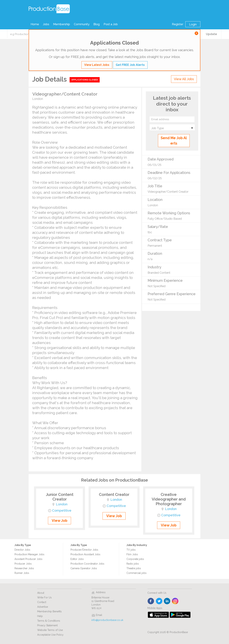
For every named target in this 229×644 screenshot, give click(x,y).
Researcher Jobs (24, 568)
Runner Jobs (22, 573)
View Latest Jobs (97, 65)
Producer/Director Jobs (84, 550)
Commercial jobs (137, 573)
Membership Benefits (49, 611)
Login (193, 24)
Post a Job (111, 24)
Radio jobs (133, 564)
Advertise (43, 607)
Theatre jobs (134, 568)
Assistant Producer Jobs (28, 559)
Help (40, 616)
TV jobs (131, 550)
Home (35, 24)
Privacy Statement (47, 625)
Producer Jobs (23, 564)
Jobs (46, 24)
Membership (62, 24)
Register (178, 24)
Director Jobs (22, 550)
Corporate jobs (135, 559)
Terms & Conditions (49, 621)
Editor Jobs (77, 559)
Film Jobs (132, 554)
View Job (59, 521)
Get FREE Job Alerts (130, 65)
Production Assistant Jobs (85, 554)
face (151, 601)
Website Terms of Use (50, 630)
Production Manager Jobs (29, 554)
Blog (97, 24)
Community (82, 24)
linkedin (167, 601)
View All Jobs (184, 79)
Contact (42, 602)
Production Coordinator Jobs (87, 564)
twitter (159, 601)
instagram (175, 601)
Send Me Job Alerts (174, 141)
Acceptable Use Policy (50, 635)
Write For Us (44, 597)
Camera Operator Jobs (84, 568)
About (41, 593)
